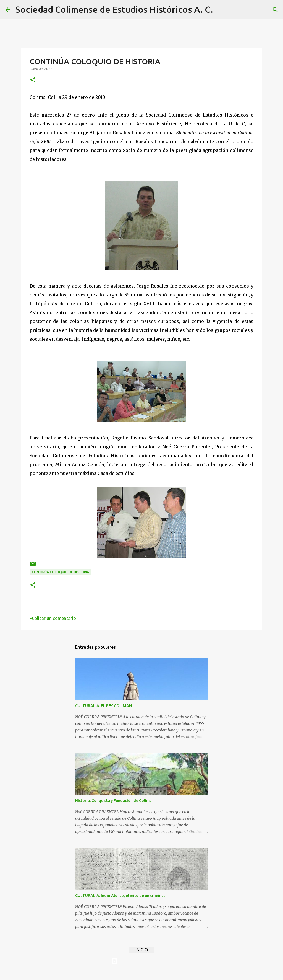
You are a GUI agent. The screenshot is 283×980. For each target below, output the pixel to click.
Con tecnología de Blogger (141, 961)
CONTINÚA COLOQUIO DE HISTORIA (60, 572)
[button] (33, 80)
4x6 (158, 972)
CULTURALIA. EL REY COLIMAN (103, 706)
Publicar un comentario (53, 618)
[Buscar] (221, 10)
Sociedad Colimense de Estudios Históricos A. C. (114, 9)
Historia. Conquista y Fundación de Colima (113, 801)
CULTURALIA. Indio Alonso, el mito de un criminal (120, 896)
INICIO (142, 950)
